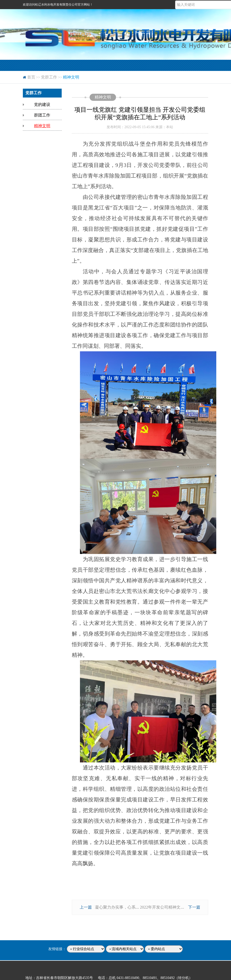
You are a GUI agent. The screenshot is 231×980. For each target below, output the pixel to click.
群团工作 (42, 115)
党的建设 (42, 104)
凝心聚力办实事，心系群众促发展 (125, 907)
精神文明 (42, 126)
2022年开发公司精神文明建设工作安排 (174, 907)
